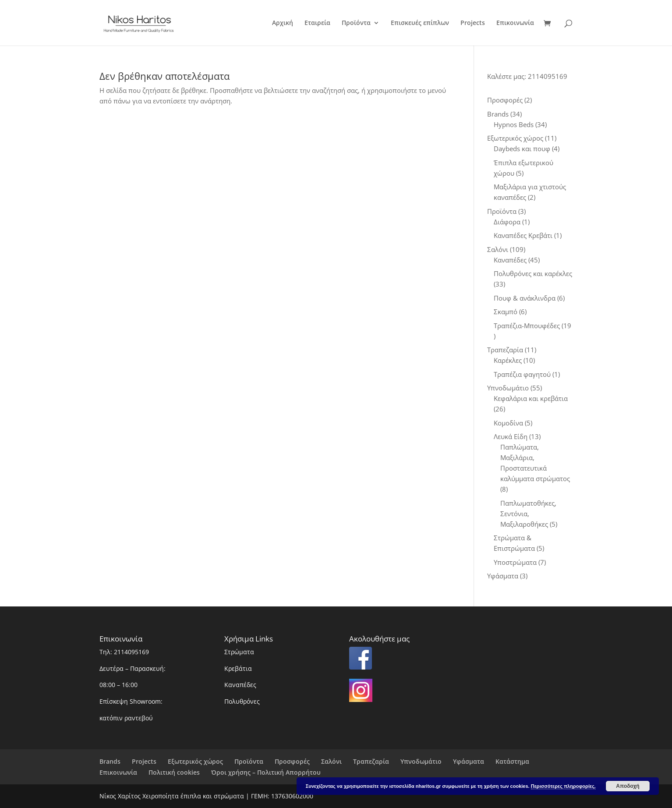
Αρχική (283, 23)
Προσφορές (292, 761)
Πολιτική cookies (174, 772)
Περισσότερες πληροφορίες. (563, 786)
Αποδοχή (628, 786)
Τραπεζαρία (371, 761)
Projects (473, 23)
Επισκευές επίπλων (420, 23)
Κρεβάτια (238, 668)
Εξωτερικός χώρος (195, 761)
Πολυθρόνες (242, 701)
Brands (110, 761)
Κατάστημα (512, 761)
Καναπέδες (240, 685)
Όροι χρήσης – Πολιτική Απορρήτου (266, 772)
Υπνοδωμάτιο (421, 761)
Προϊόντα (356, 23)
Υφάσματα (469, 761)
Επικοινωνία (515, 23)
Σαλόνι (331, 761)
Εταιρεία (317, 23)
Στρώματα (239, 652)
